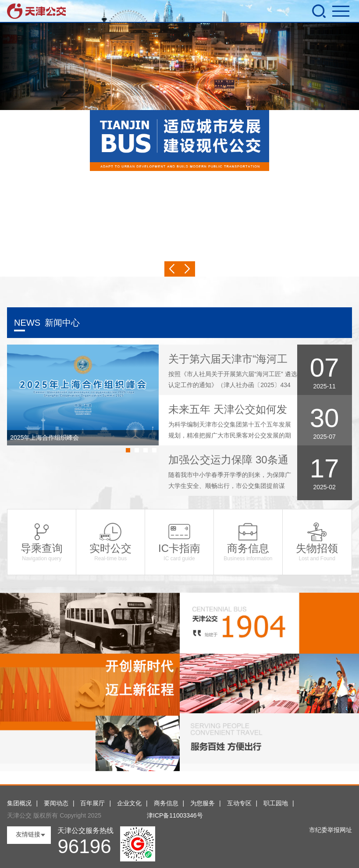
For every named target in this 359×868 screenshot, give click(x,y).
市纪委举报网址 (331, 830)
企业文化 (129, 803)
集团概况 (19, 803)
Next (187, 269)
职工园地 (276, 803)
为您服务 (203, 803)
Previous (172, 269)
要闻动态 (56, 803)
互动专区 (239, 803)
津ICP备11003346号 (175, 815)
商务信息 (166, 803)
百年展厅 (92, 803)
